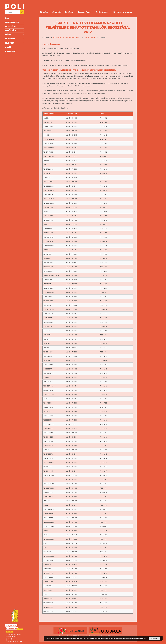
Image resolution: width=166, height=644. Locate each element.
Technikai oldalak (123, 12)
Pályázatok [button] (102, 12)
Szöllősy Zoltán (90, 38)
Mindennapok (15, 22)
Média (15, 35)
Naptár (56, 12)
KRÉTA (44, 12)
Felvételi (15, 39)
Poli (15, 18)
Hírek (78, 38)
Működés (15, 43)
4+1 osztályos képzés (60, 38)
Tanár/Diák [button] (85, 12)
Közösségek (15, 31)
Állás (15, 47)
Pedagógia (15, 26)
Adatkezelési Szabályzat (139, 638)
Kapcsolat (15, 51)
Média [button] (69, 12)
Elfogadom (154, 638)
